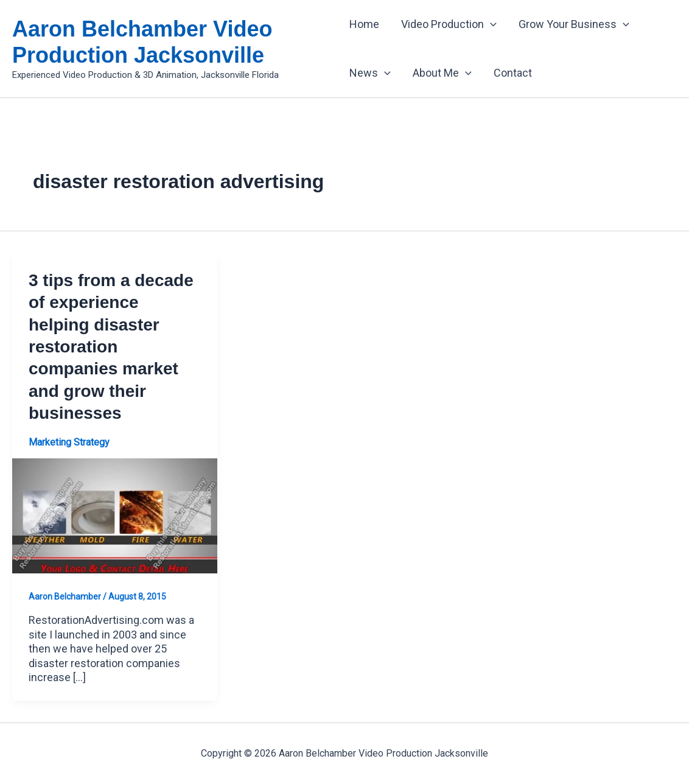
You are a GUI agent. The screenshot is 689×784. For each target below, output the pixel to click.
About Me (442, 73)
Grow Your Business (574, 24)
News (370, 73)
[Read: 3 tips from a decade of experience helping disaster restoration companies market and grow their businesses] (115, 515)
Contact (513, 73)
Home (364, 24)
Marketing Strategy (69, 442)
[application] (490, 24)
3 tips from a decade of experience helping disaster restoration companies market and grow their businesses (111, 347)
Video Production (449, 24)
